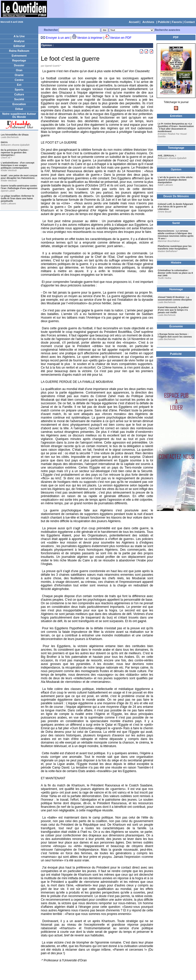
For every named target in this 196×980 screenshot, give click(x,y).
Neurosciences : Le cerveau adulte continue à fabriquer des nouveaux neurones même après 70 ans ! (176, 235)
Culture (19, 94)
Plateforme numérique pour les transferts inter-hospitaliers (175, 247)
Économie (176, 326)
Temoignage (176, 148)
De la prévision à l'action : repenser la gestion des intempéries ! (15, 153)
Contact (189, 22)
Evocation (19, 104)
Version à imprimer (90, 38)
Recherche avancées (168, 30)
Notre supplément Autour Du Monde (19, 115)
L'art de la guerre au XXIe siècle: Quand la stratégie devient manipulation (175, 180)
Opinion (47, 45)
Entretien (176, 116)
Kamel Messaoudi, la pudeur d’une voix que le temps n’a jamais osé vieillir (173, 310)
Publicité (164, 22)
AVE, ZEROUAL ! (167, 156)
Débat (19, 109)
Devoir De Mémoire (176, 196)
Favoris (177, 22)
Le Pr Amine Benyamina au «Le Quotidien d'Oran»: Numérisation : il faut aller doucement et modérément (176, 128)
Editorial (19, 46)
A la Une (19, 36)
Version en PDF (121, 38)
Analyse (19, 41)
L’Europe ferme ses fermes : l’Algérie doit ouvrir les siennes (175, 335)
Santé (176, 223)
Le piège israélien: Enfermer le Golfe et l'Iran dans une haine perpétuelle (17, 198)
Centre (19, 80)
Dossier (19, 65)
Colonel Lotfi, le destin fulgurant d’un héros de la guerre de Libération (175, 207)
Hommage (176, 289)
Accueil (134, 22)
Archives (148, 22)
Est (19, 85)
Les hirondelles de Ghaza (15, 135)
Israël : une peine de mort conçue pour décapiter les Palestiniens (19, 177)
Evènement (19, 56)
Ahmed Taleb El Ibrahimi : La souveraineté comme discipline (175, 298)
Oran (19, 70)
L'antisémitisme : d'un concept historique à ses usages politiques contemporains (17, 165)
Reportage (19, 60)
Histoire (176, 262)
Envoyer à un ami (58, 38)
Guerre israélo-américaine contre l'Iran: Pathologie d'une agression (19, 187)
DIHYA (4, 142)
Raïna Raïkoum (19, 51)
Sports (19, 90)
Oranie (19, 75)
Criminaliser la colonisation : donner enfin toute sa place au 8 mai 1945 (175, 273)
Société (19, 99)
